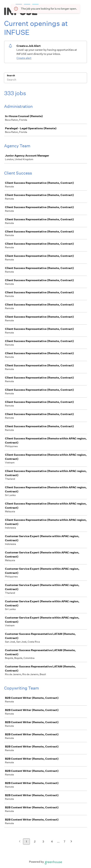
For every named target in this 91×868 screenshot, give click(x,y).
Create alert (24, 58)
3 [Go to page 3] (43, 842)
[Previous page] (20, 842)
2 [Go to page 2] (35, 842)
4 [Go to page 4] (52, 842)
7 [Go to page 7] (64, 842)
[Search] (45, 80)
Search (11, 76)
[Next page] (71, 842)
